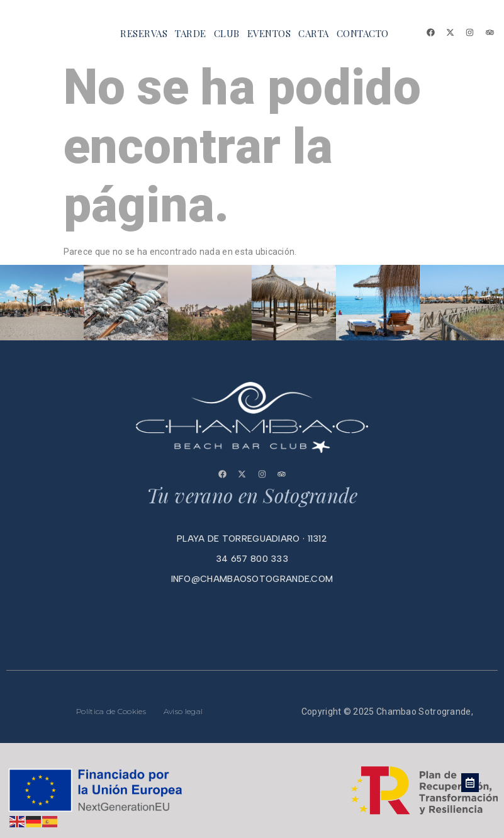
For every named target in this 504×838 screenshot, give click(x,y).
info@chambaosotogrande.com (252, 579)
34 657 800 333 (252, 559)
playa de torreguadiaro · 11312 (252, 539)
